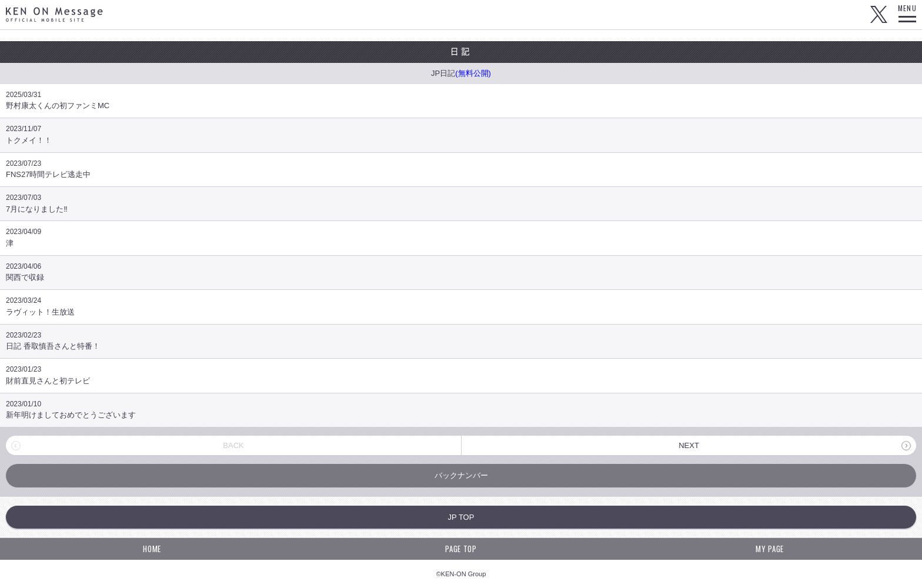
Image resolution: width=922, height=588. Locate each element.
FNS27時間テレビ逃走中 (461, 169)
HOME (152, 549)
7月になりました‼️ (461, 203)
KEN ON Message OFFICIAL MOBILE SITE (54, 14)
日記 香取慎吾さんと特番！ (461, 341)
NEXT (689, 445)
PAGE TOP (461, 549)
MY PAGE (770, 549)
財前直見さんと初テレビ (461, 375)
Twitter (878, 15)
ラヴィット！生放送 (461, 306)
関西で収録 (461, 272)
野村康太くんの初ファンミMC (461, 100)
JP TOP (461, 517)
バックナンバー (461, 475)
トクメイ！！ (461, 134)
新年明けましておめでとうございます (461, 410)
